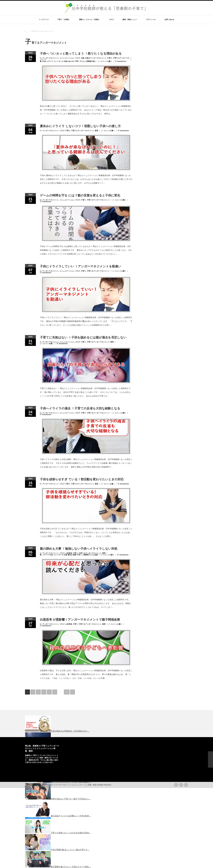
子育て (110, 58)
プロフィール (151, 20)
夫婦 (83, 58)
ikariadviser (122, 61)
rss (176, 785)
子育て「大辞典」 (64, 20)
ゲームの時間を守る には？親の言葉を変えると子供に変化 (80, 195)
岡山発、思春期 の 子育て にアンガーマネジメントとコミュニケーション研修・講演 (42, 748)
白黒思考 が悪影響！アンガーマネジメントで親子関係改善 (80, 620)
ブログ (111, 20)
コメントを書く (106, 61)
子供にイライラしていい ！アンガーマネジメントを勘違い (81, 266)
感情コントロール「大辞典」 (90, 20)
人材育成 (69, 553)
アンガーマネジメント (51, 58)
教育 (97, 131)
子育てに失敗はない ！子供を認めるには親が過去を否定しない (83, 337)
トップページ (44, 20)
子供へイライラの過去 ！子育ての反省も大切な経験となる (80, 408)
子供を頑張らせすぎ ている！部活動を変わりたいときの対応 (82, 479)
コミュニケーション (67, 58)
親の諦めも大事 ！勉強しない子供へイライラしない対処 (79, 549)
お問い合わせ (169, 20)
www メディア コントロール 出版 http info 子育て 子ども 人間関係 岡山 (69, 61)
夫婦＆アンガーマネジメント (96, 58)
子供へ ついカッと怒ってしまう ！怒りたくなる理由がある (81, 54)
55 (67, 692)
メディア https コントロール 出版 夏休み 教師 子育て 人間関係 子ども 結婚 (70, 555)
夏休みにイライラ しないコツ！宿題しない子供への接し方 (80, 126)
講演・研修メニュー (130, 20)
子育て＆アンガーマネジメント (83, 131)
